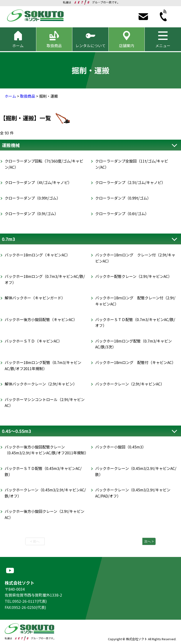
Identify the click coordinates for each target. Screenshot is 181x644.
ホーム (10, 96)
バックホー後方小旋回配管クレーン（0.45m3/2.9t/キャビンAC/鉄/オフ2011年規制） (47, 450)
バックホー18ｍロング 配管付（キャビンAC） (135, 362)
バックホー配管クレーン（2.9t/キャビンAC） (134, 276)
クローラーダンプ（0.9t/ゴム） (31, 213)
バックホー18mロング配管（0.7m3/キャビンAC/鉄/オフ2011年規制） (43, 365)
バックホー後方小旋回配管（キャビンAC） (41, 319)
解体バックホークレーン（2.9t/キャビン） (41, 384)
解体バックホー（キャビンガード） (35, 298)
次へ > (149, 541)
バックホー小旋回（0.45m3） (121, 447)
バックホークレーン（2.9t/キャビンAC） (130, 384)
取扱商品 (28, 96)
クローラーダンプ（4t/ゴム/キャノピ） (38, 182)
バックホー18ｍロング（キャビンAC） (37, 255)
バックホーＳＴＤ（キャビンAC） (33, 341)
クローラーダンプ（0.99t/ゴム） (33, 198)
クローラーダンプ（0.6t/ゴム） (122, 213)
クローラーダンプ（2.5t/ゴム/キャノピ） (130, 182)
